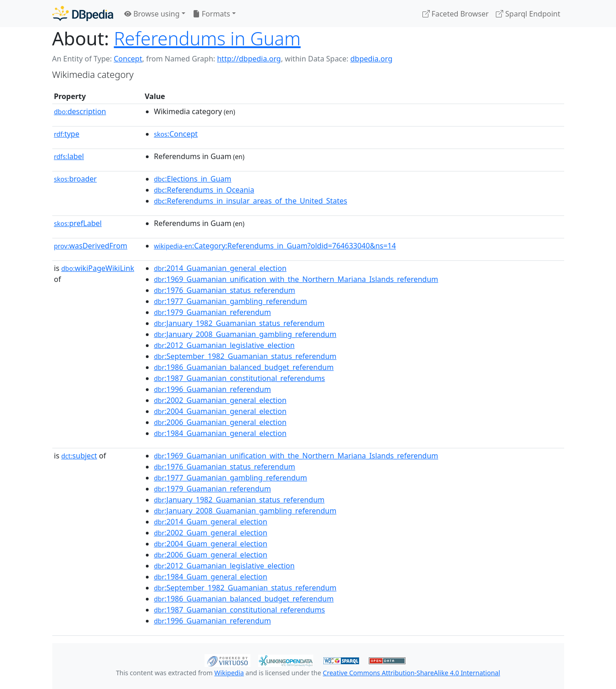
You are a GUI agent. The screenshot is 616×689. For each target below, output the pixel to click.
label (69, 156)
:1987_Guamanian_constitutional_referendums (240, 378)
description (80, 111)
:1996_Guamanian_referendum (213, 389)
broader (75, 179)
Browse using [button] (152, 14)
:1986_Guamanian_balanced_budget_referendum (244, 367)
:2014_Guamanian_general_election (220, 268)
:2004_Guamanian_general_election (220, 411)
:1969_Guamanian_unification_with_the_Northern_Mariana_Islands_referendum (296, 279)
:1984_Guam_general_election (211, 577)
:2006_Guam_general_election (211, 555)
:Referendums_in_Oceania (204, 190)
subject (79, 456)
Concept (128, 59)
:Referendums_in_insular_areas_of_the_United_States (251, 201)
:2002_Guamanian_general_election (220, 400)
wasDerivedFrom (91, 246)
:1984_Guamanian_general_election (220, 433)
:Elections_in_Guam (193, 179)
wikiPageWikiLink (97, 268)
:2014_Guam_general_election (211, 522)
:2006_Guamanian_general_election (220, 422)
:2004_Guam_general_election (211, 544)
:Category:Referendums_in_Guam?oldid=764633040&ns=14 (275, 246)
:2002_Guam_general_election (211, 533)
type (67, 134)
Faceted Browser (456, 14)
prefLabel (78, 223)
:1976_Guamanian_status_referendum (225, 290)
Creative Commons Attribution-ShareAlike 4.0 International (411, 673)
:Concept (176, 134)
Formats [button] (211, 14)
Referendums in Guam (207, 38)
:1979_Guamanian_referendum (213, 312)
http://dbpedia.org (249, 59)
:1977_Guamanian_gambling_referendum (231, 301)
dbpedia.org (372, 59)
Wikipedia (229, 673)
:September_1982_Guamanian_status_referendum (245, 356)
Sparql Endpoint (528, 14)
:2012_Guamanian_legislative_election (225, 345)
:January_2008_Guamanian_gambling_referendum (245, 334)
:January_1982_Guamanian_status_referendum (239, 323)
